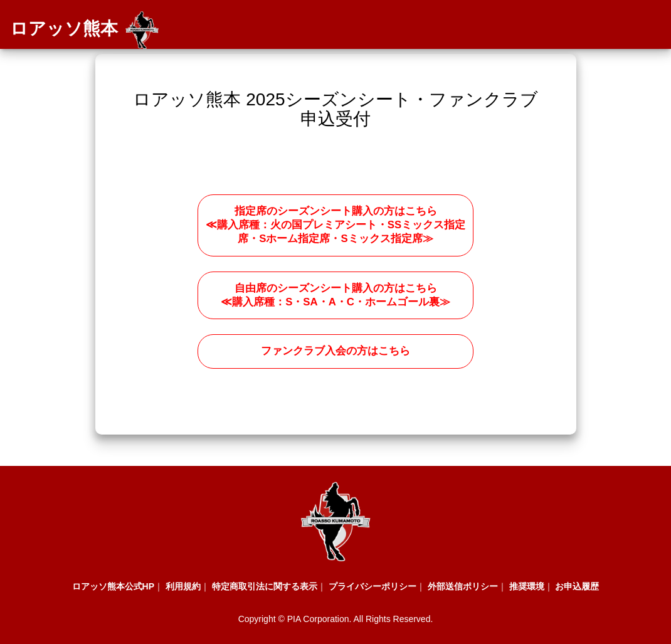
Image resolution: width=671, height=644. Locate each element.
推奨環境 (527, 586)
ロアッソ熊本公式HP (113, 586)
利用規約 (183, 586)
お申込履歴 (577, 586)
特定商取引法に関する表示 (265, 586)
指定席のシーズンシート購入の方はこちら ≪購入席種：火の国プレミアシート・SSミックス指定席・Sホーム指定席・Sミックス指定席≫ (335, 225)
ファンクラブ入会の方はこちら (335, 351)
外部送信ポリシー (463, 586)
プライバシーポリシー (372, 586)
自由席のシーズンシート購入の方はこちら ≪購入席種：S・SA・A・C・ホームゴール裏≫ (335, 295)
